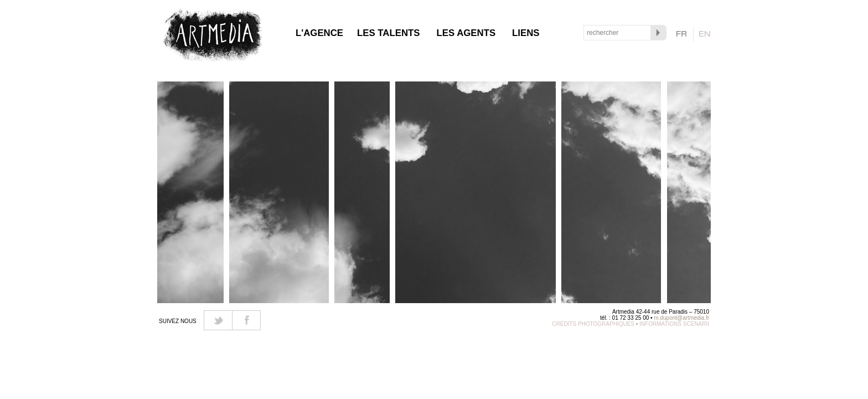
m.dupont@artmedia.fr (681, 318)
